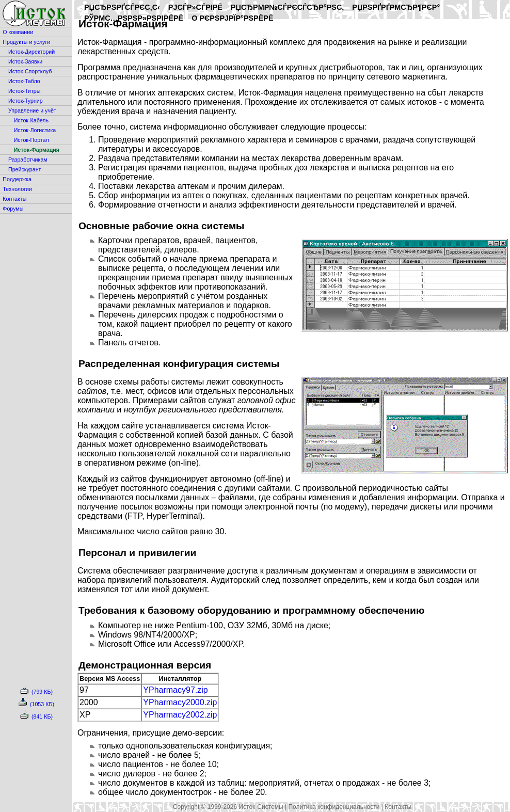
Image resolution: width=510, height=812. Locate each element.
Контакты (14, 199)
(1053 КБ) (36, 704)
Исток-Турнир (26, 101)
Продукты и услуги (26, 42)
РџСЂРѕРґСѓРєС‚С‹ (122, 7)
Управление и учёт (32, 110)
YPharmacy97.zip (175, 690)
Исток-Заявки (25, 61)
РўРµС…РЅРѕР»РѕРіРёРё (134, 18)
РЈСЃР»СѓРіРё (195, 7)
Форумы (13, 209)
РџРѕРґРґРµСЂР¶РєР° (396, 7)
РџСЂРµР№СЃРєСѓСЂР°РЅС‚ (287, 7)
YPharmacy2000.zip (180, 702)
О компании (18, 32)
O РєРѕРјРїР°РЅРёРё (232, 18)
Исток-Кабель (31, 120)
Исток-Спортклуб (30, 71)
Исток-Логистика (35, 130)
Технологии (17, 189)
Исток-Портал (31, 140)
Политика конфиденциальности (334, 807)
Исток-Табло (24, 81)
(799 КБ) (36, 692)
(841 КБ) (36, 717)
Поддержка (17, 179)
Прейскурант (25, 169)
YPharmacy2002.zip (180, 715)
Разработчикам (28, 160)
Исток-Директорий (31, 52)
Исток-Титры (24, 91)
